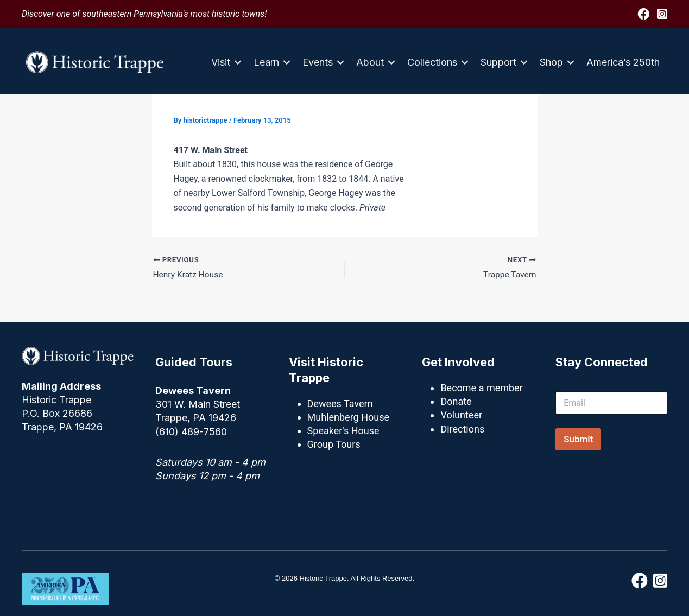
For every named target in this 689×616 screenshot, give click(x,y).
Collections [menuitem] (432, 62)
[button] (238, 62)
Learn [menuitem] (266, 62)
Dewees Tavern (340, 404)
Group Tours (334, 444)
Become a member (481, 388)
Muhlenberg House (348, 417)
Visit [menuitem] (221, 62)
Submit (578, 439)
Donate (456, 401)
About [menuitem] (370, 62)
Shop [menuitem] (551, 62)
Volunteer (461, 415)
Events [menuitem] (318, 62)
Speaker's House (343, 431)
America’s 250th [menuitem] (623, 62)
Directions (462, 429)
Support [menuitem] (498, 62)
